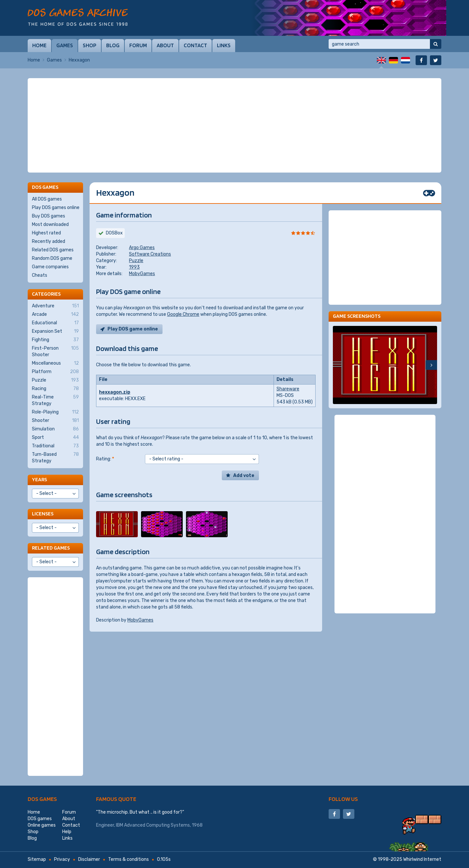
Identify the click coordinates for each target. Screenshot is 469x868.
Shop (90, 45)
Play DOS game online (133, 329)
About (165, 45)
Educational (55, 323)
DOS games (42, 799)
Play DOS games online (56, 208)
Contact (195, 45)
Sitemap (37, 859)
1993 (134, 267)
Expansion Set (55, 331)
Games (65, 45)
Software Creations (150, 254)
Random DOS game (52, 258)
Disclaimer (89, 859)
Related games (51, 548)
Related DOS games (53, 250)
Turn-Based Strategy (55, 457)
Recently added (49, 241)
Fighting (55, 340)
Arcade (55, 315)
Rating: (105, 459)
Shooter (55, 421)
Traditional (55, 446)
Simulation (55, 429)
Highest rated (46, 233)
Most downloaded (50, 224)
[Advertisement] (234, 125)
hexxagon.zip (115, 392)
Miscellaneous (55, 363)
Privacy (62, 859)
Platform (55, 372)
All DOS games (47, 199)
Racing (55, 389)
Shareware (288, 389)
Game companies (50, 267)
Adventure (55, 306)
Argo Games (142, 248)
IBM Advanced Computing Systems (153, 825)
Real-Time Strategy (55, 400)
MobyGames (142, 274)
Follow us (343, 799)
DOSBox (114, 233)
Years (39, 479)
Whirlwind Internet (422, 859)
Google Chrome (183, 314)
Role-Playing (55, 412)
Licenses (43, 514)
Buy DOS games (49, 216)
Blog (113, 45)
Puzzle (136, 261)
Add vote (244, 476)
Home (39, 45)
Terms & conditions (128, 859)
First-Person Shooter (55, 351)
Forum (138, 45)
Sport (55, 438)
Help (67, 832)
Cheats (40, 275)
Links (224, 45)
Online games (42, 825)
